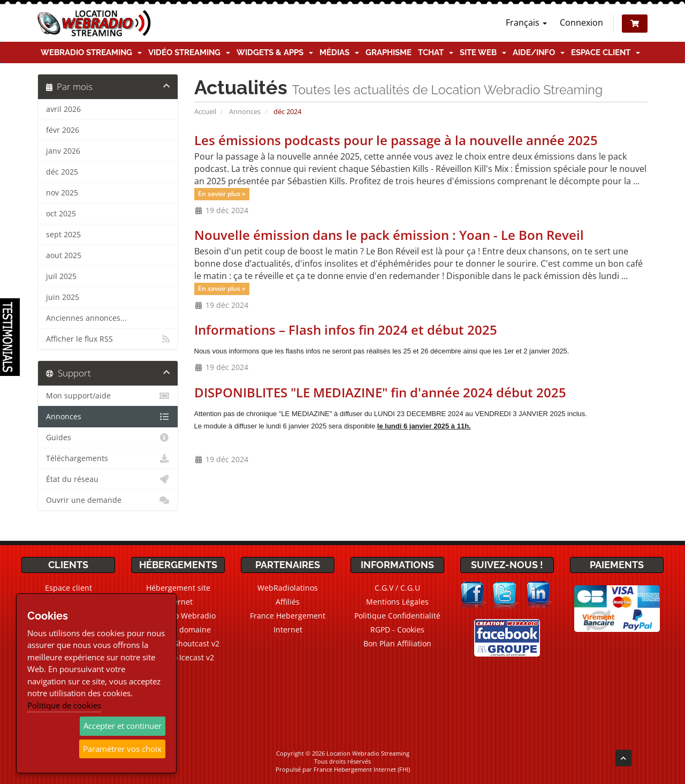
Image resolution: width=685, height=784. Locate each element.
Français (526, 22)
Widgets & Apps (275, 52)
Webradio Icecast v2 (178, 657)
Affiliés (288, 602)
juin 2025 (63, 297)
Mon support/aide (108, 396)
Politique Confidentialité (397, 616)
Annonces (245, 111)
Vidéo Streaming (189, 52)
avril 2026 (63, 109)
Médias (339, 52)
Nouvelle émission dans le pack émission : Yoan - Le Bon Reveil (389, 235)
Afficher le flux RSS (108, 339)
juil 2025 (61, 276)
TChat (436, 52)
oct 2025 (61, 214)
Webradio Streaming (91, 52)
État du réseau (108, 479)
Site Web (483, 52)
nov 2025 (62, 193)
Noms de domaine (178, 630)
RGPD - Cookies (397, 630)
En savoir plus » (222, 194)
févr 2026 (63, 130)
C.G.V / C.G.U (397, 588)
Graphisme (389, 52)
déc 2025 (62, 172)
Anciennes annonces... (86, 318)
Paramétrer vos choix (122, 749)
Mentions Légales (397, 602)
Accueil (205, 111)
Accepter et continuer (123, 726)
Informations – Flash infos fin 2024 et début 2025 (346, 330)
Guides (108, 438)
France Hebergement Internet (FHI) (362, 769)
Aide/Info (539, 52)
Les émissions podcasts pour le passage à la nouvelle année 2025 (396, 140)
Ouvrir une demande (108, 500)
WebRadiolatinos (288, 588)
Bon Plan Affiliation (397, 643)
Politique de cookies (64, 705)
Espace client (606, 52)
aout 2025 (64, 255)
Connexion (581, 22)
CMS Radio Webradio (178, 616)
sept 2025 (63, 235)
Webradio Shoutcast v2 (178, 643)
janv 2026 (63, 151)
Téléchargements (108, 458)
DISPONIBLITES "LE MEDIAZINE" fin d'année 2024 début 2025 (380, 392)
